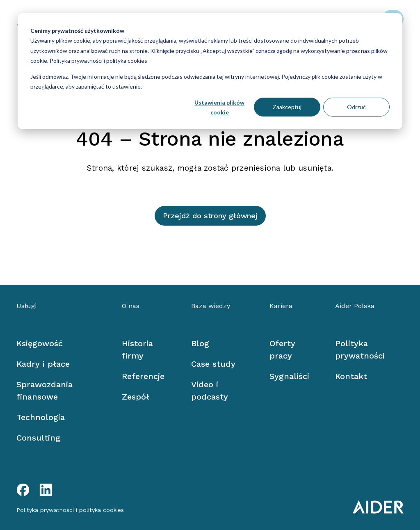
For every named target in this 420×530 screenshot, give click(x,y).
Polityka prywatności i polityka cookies (98, 61)
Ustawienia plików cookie (219, 107)
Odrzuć (356, 107)
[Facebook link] (23, 490)
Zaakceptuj (287, 107)
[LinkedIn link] (46, 490)
